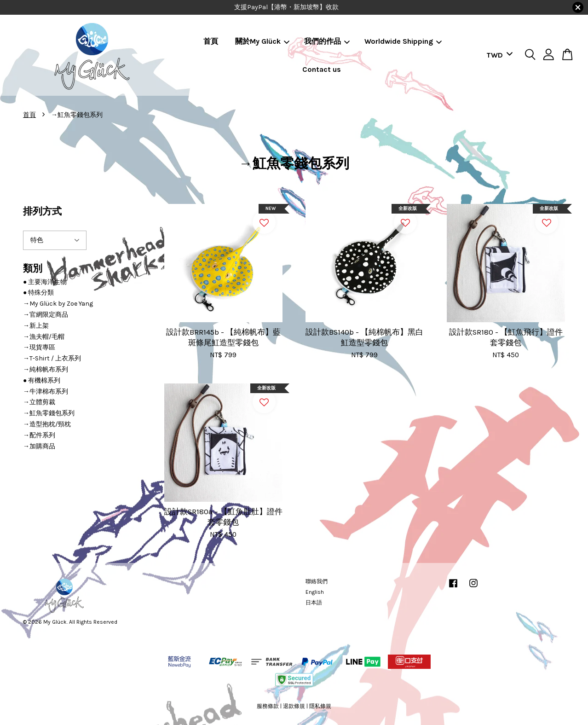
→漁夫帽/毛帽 (44, 337)
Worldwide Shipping (403, 41)
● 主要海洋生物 (45, 282)
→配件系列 (39, 435)
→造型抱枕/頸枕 (47, 424)
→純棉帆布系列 (46, 369)
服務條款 (268, 706)
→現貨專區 (39, 347)
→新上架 (36, 326)
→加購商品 (39, 446)
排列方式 (42, 211)
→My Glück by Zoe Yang (58, 304)
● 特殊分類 (38, 293)
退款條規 (294, 706)
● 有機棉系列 (42, 380)
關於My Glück (262, 41)
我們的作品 (327, 41)
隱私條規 (320, 706)
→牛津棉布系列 (46, 391)
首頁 (211, 41)
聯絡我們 (317, 581)
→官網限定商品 (46, 315)
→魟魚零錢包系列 (49, 413)
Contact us (322, 69)
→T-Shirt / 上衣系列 (52, 358)
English (315, 592)
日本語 (314, 603)
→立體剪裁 (39, 402)
